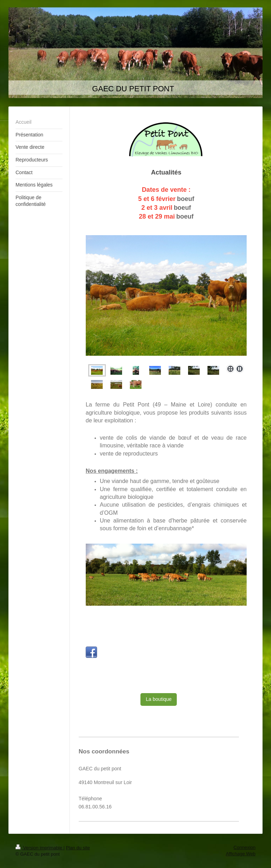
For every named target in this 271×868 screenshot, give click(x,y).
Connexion (245, 847)
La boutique (159, 699)
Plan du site (78, 848)
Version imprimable (40, 848)
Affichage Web (241, 854)
